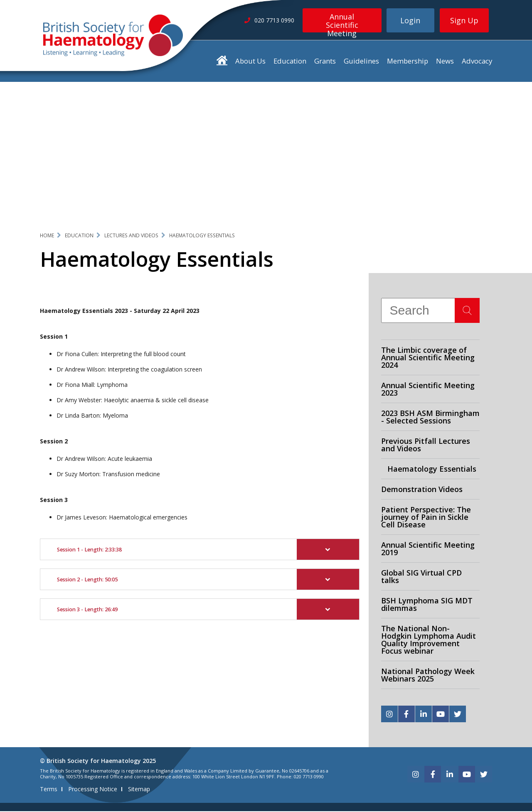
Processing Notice (93, 790)
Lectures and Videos (131, 236)
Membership (408, 62)
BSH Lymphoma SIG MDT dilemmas (427, 605)
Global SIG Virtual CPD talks (421, 577)
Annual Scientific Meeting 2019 (428, 549)
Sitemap (139, 790)
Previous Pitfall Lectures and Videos (426, 445)
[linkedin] (424, 715)
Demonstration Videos (422, 490)
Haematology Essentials (202, 236)
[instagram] (389, 715)
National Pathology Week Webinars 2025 (428, 676)
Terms (49, 790)
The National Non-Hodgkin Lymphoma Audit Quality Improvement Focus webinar (429, 640)
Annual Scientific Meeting (342, 22)
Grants (325, 62)
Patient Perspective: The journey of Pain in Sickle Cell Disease (426, 518)
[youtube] (441, 715)
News (445, 62)
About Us (250, 62)
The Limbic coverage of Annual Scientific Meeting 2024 (428, 358)
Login (410, 20)
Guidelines (361, 62)
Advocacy (477, 62)
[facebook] (406, 715)
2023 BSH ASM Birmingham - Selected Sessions (430, 418)
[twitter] (458, 715)
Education (290, 62)
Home (47, 236)
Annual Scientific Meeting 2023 (428, 390)
